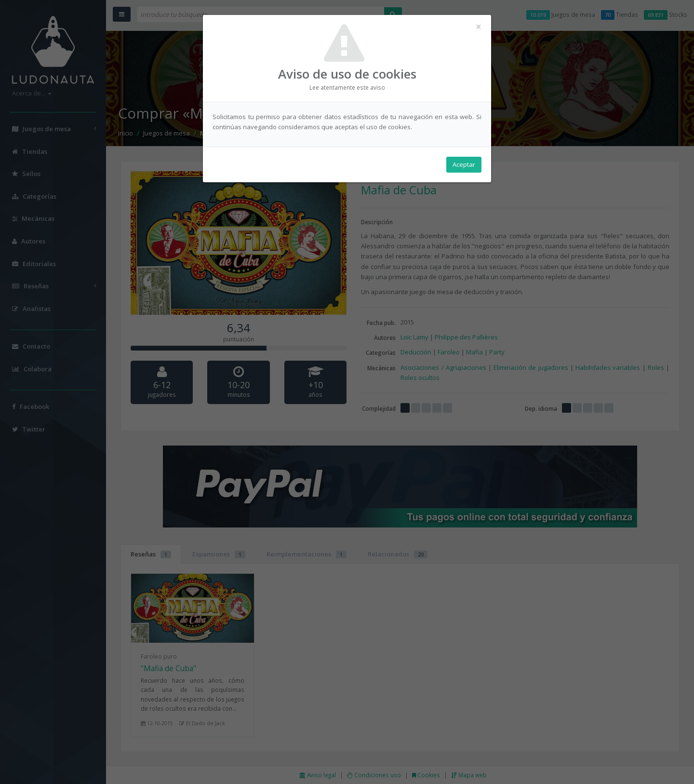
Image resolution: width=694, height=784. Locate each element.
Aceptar (464, 164)
